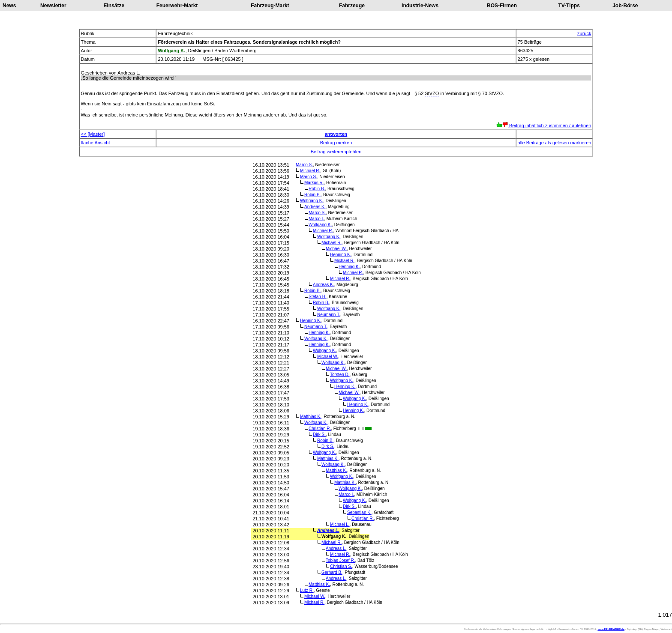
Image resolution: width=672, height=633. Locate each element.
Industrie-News (420, 6)
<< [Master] (93, 134)
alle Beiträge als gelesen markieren (555, 143)
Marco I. (316, 219)
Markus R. (314, 183)
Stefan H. (318, 297)
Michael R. (310, 171)
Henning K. (341, 255)
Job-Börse (625, 6)
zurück (584, 33)
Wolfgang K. (312, 201)
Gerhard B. (332, 572)
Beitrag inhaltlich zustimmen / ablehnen (544, 125)
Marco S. (304, 165)
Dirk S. (319, 434)
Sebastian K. (359, 512)
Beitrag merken (336, 143)
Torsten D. (340, 375)
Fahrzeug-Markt (270, 6)
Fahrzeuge (352, 6)
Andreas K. (315, 207)
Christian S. (341, 566)
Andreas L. (328, 530)
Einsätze (114, 6)
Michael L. (340, 524)
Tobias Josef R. (340, 560)
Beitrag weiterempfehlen (336, 152)
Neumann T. (329, 315)
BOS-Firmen (502, 6)
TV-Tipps (569, 6)
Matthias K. (311, 417)
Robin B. (317, 189)
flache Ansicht (96, 143)
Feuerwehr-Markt (177, 6)
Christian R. (320, 428)
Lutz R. (307, 590)
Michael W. (336, 249)
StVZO (432, 93)
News (9, 6)
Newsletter (53, 6)
